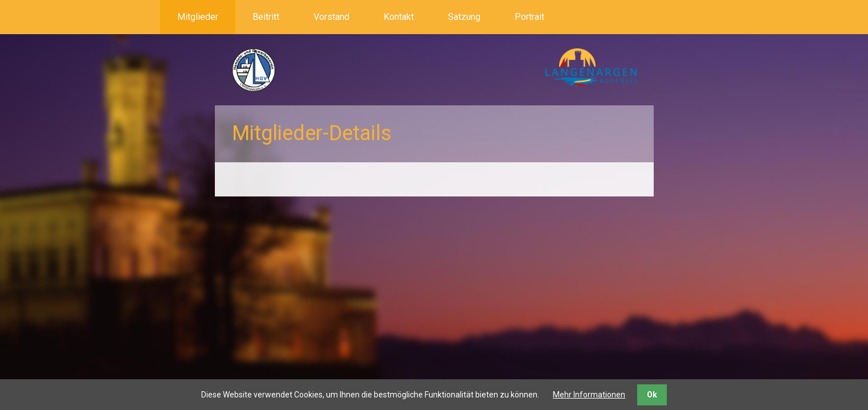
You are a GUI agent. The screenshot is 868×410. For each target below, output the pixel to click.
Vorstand (331, 17)
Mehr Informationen (589, 395)
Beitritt (266, 17)
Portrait (529, 17)
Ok (652, 395)
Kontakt (399, 17)
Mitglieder (198, 17)
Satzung (464, 17)
